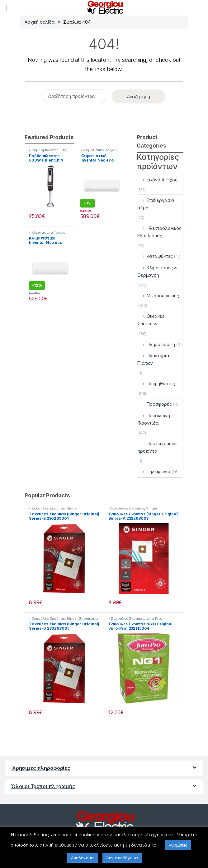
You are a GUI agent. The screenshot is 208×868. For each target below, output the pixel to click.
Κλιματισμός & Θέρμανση (157, 271)
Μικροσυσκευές (158, 296)
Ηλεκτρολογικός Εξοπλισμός (159, 232)
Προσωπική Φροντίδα (154, 419)
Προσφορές (155, 404)
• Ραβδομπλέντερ (44, 150)
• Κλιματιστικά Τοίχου (99, 150)
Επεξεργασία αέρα (156, 204)
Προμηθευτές (156, 384)
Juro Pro (154, 619)
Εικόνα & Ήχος (157, 180)
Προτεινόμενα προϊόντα (157, 447)
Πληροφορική (156, 344)
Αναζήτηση (139, 96)
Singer (72, 508)
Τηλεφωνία (154, 471)
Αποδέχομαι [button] (83, 858)
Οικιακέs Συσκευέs (151, 320)
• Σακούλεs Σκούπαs (47, 508)
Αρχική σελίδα (40, 22)
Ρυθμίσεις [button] (178, 845)
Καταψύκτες (155, 256)
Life (63, 150)
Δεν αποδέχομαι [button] (122, 858)
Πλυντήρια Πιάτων (153, 359)
